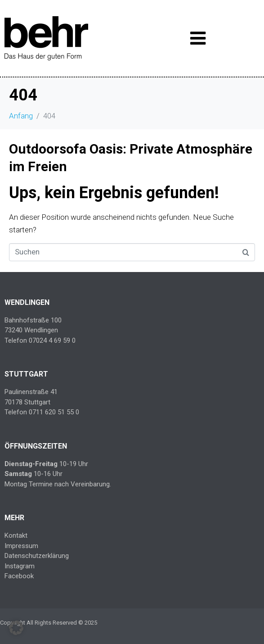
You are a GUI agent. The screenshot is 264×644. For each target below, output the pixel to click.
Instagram (20, 566)
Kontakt (16, 535)
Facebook (19, 576)
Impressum (21, 546)
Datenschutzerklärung (37, 556)
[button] (16, 628)
